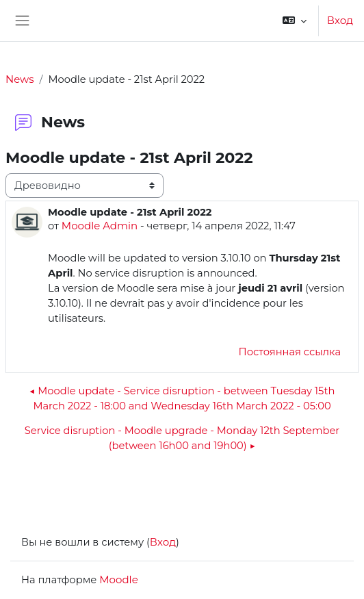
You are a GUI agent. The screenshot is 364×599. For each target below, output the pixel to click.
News (20, 79)
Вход (340, 20)
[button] (295, 21)
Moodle (118, 579)
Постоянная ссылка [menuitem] (290, 352)
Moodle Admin (100, 226)
